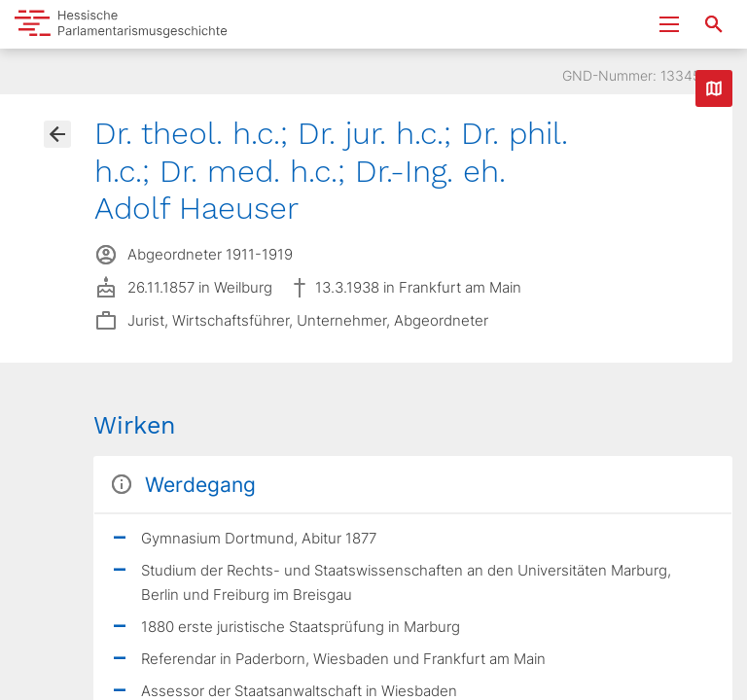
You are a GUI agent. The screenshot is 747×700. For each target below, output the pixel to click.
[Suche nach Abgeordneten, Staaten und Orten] (714, 24)
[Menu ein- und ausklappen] (669, 24)
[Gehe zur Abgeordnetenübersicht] (57, 134)
